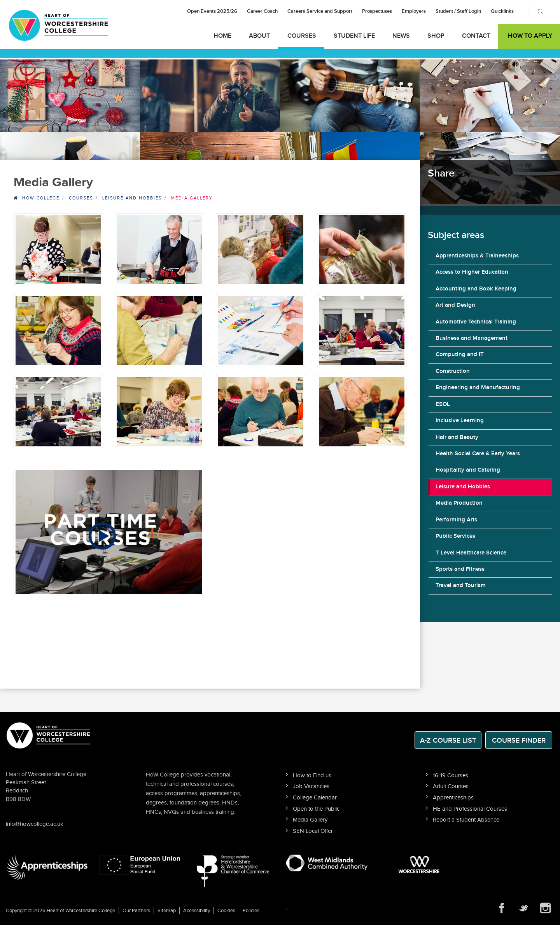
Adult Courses (451, 786)
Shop (436, 36)
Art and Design (455, 305)
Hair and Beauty (457, 437)
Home (222, 36)
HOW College (41, 198)
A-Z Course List (448, 741)
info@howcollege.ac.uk (35, 824)
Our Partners (136, 911)
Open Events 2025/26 (212, 11)
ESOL (443, 404)
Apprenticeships (453, 798)
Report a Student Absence (466, 820)
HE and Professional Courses (470, 809)
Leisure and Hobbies (463, 487)
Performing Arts (456, 520)
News (401, 36)
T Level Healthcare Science (471, 553)
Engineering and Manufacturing (478, 388)
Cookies (226, 911)
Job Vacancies (311, 786)
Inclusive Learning (460, 421)
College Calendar (315, 798)
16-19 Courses (451, 775)
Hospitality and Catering (468, 470)
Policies (251, 911)
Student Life (354, 36)
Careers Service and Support (320, 11)
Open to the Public (316, 809)
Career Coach (262, 11)
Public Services (455, 536)
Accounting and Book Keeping (476, 289)
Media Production (459, 503)
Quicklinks (502, 11)
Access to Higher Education (472, 272)
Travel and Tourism (461, 586)
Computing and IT (460, 355)
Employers (414, 11)
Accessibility (197, 911)
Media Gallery (310, 820)
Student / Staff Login (458, 11)
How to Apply (530, 36)
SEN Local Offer (313, 831)
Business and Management (472, 338)
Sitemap (167, 911)
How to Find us (312, 775)
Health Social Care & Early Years (478, 454)
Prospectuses (377, 11)
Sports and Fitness (460, 569)
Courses (302, 36)
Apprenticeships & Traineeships (477, 256)
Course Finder (519, 741)
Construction (453, 371)
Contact (476, 36)
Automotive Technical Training (476, 322)
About (259, 36)
